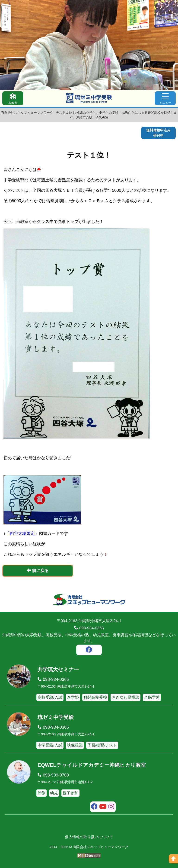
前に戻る (38, 571)
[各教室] (13, 98)
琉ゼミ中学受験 (56, 717)
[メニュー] (165, 98)
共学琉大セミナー (58, 669)
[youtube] (103, 807)
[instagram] (111, 807)
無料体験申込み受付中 (158, 133)
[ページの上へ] (173, 859)
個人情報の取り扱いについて (89, 837)
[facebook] (89, 650)
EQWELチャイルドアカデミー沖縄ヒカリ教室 (92, 765)
